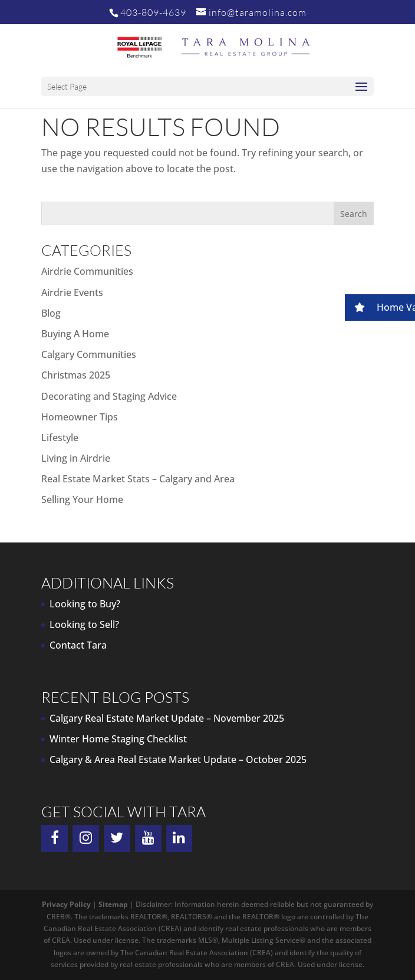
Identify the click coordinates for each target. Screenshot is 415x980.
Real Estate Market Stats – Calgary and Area (138, 479)
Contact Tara (78, 645)
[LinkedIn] (179, 838)
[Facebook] (55, 838)
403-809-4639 (153, 12)
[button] (380, 308)
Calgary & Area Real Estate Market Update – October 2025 (178, 759)
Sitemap (113, 904)
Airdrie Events (72, 292)
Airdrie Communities (87, 271)
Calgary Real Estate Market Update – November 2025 (167, 718)
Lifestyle (60, 438)
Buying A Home (75, 334)
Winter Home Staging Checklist (118, 739)
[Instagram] (86, 838)
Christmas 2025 (76, 375)
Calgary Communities (89, 354)
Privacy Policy (66, 904)
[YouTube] (148, 838)
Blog (51, 313)
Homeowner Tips (80, 417)
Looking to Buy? (85, 604)
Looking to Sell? (84, 624)
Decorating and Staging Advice (109, 396)
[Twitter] (117, 838)
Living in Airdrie (76, 458)
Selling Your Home (82, 499)
